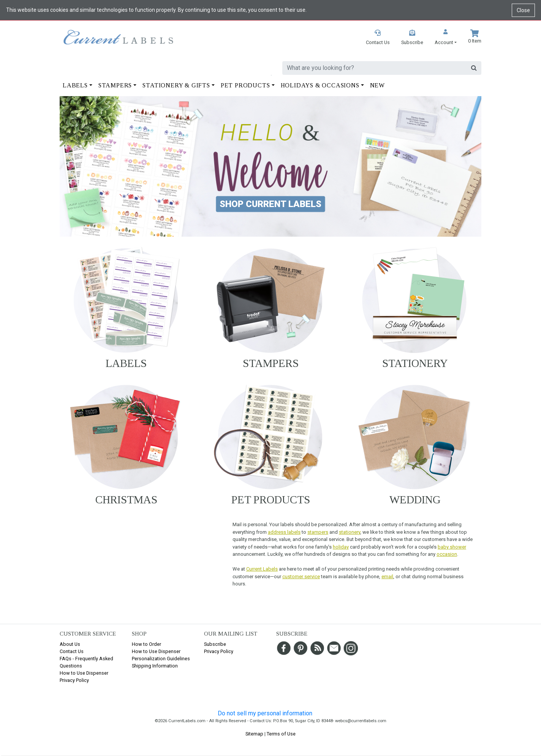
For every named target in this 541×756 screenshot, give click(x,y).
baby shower (452, 547)
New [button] (377, 85)
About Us (70, 644)
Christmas (126, 500)
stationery (350, 532)
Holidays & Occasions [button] (320, 85)
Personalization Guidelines (161, 659)
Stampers (271, 363)
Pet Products (271, 500)
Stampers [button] (115, 85)
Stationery (415, 363)
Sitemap (254, 734)
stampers (318, 532)
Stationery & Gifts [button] (176, 85)
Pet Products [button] (245, 85)
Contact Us (72, 651)
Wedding (415, 500)
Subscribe (215, 644)
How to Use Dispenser (84, 673)
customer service (301, 576)
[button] (446, 38)
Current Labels (262, 569)
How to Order (146, 644)
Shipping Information (155, 666)
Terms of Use (281, 734)
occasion (447, 554)
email (387, 576)
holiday (341, 547)
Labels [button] (75, 85)
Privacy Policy (74, 680)
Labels (126, 363)
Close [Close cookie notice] (523, 10)
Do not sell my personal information (265, 713)
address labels (284, 532)
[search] (375, 68)
